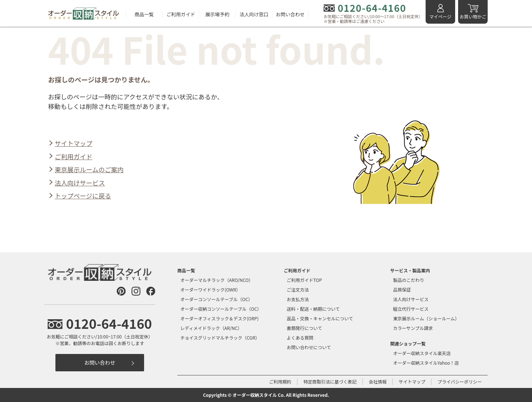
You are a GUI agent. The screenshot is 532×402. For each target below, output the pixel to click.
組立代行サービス (411, 309)
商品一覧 (144, 14)
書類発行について (304, 328)
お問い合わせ (290, 14)
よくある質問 (300, 338)
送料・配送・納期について (313, 309)
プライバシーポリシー (460, 381)
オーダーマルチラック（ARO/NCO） (217, 280)
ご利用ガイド (181, 14)
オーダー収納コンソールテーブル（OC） (221, 309)
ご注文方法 (298, 289)
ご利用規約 (280, 381)
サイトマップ (74, 143)
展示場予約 (217, 14)
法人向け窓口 (254, 14)
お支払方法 (298, 299)
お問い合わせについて (309, 347)
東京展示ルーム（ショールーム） (426, 318)
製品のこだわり (409, 280)
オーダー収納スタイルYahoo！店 (426, 363)
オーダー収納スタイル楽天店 (422, 353)
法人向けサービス (80, 183)
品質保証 (402, 289)
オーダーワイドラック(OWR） (210, 289)
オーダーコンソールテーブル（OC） (216, 299)
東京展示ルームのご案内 (89, 169)
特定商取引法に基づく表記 (330, 381)
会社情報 (378, 381)
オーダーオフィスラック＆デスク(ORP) (219, 318)
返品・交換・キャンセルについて (320, 318)
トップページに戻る (83, 196)
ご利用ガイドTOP (304, 280)
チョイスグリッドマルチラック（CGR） (220, 338)
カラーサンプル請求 (413, 328)
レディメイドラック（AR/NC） (211, 328)
